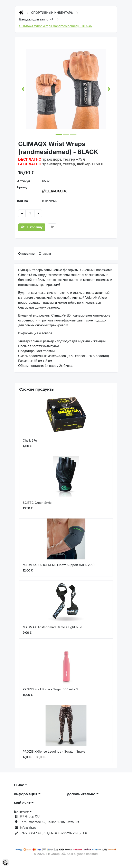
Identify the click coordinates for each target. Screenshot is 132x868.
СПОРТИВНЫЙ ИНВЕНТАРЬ (52, 13)
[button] (23, 89)
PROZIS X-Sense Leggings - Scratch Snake (54, 751)
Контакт (21, 812)
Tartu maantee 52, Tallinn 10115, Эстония (50, 822)
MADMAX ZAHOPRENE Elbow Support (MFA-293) (59, 565)
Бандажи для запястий (37, 19)
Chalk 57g (30, 440)
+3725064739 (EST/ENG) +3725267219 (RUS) (53, 833)
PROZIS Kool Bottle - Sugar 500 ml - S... (51, 689)
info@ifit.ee (28, 828)
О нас (19, 785)
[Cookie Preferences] (6, 862)
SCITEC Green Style (37, 503)
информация (26, 794)
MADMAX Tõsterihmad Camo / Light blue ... (54, 627)
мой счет (22, 803)
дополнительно (81, 794)
